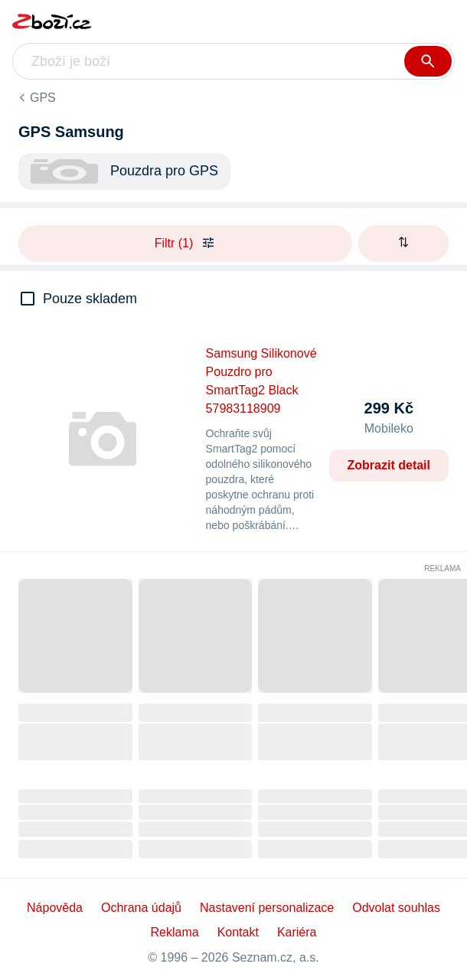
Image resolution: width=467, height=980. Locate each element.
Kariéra (297, 932)
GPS (43, 98)
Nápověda (55, 908)
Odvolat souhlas (396, 908)
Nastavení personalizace (267, 908)
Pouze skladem (90, 299)
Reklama (443, 568)
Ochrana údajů (141, 908)
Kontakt (238, 932)
